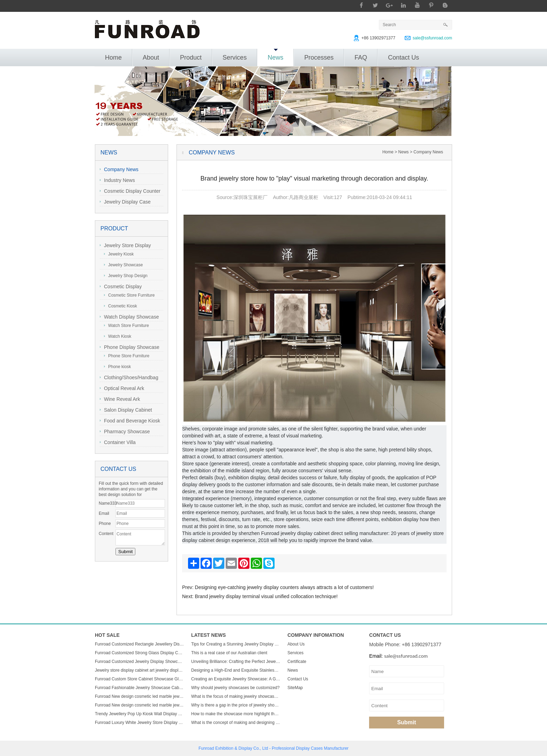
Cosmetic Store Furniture (129, 295)
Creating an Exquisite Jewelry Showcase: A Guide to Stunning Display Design (236, 679)
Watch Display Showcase (129, 317)
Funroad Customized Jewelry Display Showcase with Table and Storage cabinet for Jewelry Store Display (140, 662)
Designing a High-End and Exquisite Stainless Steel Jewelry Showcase (236, 670)
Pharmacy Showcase (125, 432)
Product (191, 58)
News (275, 55)
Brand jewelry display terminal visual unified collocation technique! (266, 596)
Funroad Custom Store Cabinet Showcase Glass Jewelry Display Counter (140, 679)
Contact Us (403, 58)
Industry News (117, 180)
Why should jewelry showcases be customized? (235, 688)
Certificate (297, 662)
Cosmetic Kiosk (121, 306)
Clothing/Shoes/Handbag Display (129, 378)
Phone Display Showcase (130, 347)
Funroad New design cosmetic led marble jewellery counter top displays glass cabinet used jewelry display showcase (140, 696)
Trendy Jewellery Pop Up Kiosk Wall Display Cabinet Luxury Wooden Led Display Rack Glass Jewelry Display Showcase (140, 714)
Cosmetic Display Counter (130, 191)
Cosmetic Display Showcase (121, 287)
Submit (406, 722)
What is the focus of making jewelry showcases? (236, 696)
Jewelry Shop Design (126, 276)
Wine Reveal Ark (120, 399)
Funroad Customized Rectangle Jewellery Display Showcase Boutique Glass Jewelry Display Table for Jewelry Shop (140, 644)
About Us (296, 644)
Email (104, 513)
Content (106, 534)
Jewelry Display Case (125, 202)
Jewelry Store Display (125, 245)
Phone (105, 524)
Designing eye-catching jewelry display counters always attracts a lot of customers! (284, 587)
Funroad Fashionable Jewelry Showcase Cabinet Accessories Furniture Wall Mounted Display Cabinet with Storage (140, 688)
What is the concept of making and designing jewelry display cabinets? (236, 723)
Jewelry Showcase (123, 265)
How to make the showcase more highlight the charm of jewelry (236, 714)
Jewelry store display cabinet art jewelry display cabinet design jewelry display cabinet (140, 670)
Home (113, 58)
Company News (119, 169)
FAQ (361, 58)
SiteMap (295, 688)
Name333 (107, 503)
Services (235, 58)
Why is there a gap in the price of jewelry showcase (236, 705)
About (151, 58)
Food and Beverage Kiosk (130, 421)
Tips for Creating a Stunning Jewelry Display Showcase (236, 644)
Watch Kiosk (118, 336)
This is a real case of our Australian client (229, 653)
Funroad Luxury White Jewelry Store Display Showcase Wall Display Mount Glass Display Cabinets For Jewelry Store (140, 723)
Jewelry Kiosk (119, 254)
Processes (319, 58)
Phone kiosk (117, 367)
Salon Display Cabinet (126, 410)
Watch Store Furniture (126, 326)
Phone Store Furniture (127, 356)
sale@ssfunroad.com (432, 38)
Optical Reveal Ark (122, 388)
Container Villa (118, 442)
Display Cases (309, 748)
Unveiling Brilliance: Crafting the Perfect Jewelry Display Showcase (236, 662)
